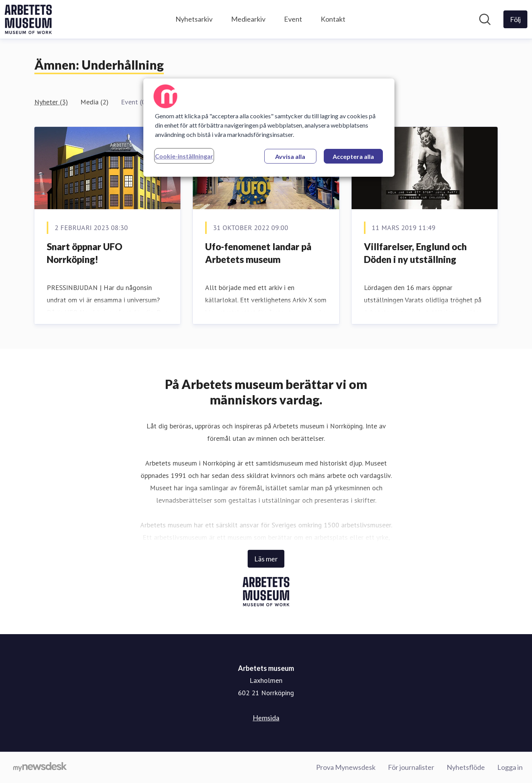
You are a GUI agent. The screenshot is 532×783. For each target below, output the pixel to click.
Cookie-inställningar (184, 156)
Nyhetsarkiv (194, 19)
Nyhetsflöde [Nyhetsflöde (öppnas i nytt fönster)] (466, 767)
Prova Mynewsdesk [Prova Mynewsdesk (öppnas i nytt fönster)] (346, 767)
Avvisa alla (290, 156)
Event (293, 19)
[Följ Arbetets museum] (515, 19)
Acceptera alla (353, 156)
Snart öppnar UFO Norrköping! (85, 253)
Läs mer (266, 559)
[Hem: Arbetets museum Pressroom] (28, 19)
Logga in (510, 767)
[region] (269, 128)
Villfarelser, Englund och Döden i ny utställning (415, 253)
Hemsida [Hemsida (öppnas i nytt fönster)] (266, 718)
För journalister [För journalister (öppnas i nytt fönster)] (411, 767)
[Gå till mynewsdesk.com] (40, 768)
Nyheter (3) (51, 102)
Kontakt (333, 19)
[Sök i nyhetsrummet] (485, 19)
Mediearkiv (248, 19)
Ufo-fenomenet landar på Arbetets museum (258, 253)
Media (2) (94, 102)
